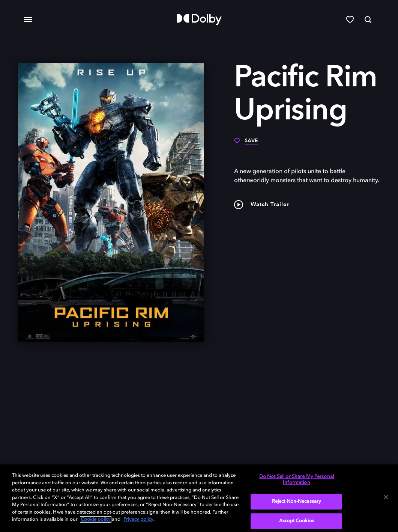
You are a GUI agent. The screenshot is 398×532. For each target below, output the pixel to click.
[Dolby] (199, 20)
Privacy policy (138, 519)
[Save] (246, 143)
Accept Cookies (297, 521)
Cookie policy (96, 519)
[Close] (386, 497)
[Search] (368, 20)
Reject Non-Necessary (297, 502)
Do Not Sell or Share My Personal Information (297, 480)
